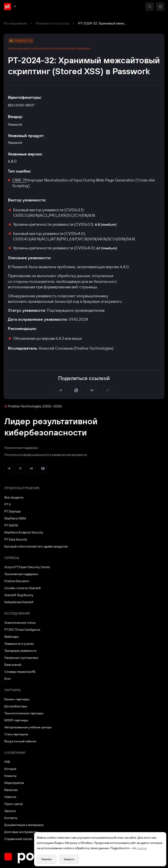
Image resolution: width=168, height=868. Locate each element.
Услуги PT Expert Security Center (27, 567)
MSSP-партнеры (16, 720)
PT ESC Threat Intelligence (22, 630)
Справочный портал (18, 839)
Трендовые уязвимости (20, 651)
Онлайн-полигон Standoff (23, 588)
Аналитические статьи (20, 623)
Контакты (11, 818)
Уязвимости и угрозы (52, 23)
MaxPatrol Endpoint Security (24, 532)
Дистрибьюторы (16, 706)
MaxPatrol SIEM (15, 518)
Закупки (10, 811)
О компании (15, 753)
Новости (10, 797)
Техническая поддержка (21, 448)
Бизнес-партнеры (17, 699)
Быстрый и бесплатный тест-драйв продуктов (36, 546)
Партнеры (12, 690)
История (10, 769)
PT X (8, 504)
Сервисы (12, 558)
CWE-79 (20, 180)
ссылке (142, 848)
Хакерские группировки (21, 658)
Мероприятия (14, 783)
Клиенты (10, 776)
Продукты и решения (22, 488)
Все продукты (14, 497)
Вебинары (11, 637)
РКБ (7, 762)
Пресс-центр (14, 804)
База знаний (13, 665)
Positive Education (17, 581)
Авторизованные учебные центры (28, 727)
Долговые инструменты (21, 832)
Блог (8, 679)
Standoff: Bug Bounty (19, 595)
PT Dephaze (13, 511)
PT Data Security (16, 539)
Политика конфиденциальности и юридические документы (46, 455)
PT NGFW (11, 525)
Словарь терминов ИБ (20, 672)
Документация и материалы (24, 825)
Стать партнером (16, 734)
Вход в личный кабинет (20, 741)
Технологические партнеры (24, 713)
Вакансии (11, 790)
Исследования (15, 23)
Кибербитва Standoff (19, 602)
